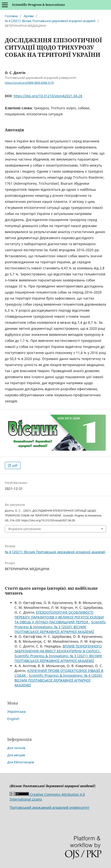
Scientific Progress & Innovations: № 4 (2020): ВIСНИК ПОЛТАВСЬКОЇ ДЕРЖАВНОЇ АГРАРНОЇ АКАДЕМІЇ (59, 680)
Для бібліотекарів (21, 762)
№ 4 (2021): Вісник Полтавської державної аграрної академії (50, 21)
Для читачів (16, 748)
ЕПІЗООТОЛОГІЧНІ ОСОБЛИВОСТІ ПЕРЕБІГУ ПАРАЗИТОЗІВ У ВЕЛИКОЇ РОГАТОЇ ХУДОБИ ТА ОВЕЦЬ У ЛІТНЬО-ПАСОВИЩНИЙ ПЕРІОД (59, 617)
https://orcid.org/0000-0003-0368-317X (29, 83)
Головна (11, 16)
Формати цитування (24, 529)
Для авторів (16, 755)
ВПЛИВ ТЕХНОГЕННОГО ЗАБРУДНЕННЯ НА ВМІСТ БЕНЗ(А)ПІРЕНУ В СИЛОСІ (58, 649)
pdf (14, 465)
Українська (16, 711)
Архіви (29, 16)
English (13, 719)
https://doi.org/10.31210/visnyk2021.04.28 (48, 96)
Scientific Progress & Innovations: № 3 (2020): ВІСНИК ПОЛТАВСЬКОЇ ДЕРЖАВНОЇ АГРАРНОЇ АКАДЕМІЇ (60, 627)
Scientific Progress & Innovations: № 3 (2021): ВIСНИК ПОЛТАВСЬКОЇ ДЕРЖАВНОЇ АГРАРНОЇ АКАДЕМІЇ (58, 658)
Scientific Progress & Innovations (38, 5)
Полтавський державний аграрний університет (50, 807)
